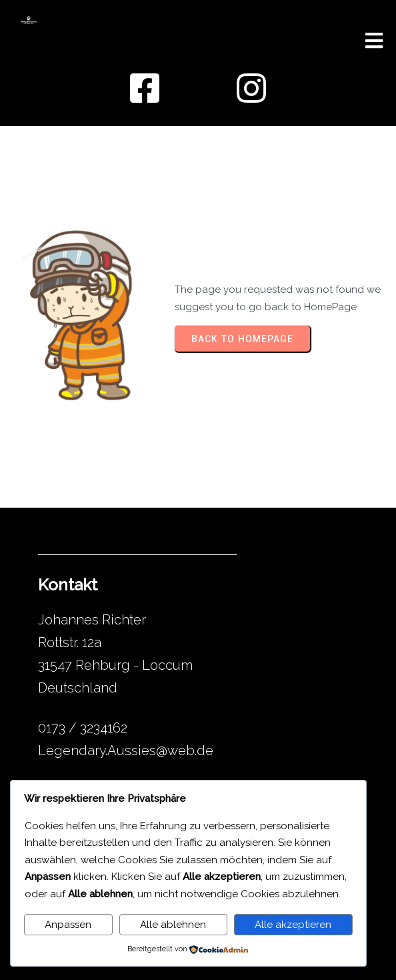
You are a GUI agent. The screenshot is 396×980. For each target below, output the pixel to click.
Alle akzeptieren (293, 925)
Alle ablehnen (173, 925)
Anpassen (68, 925)
